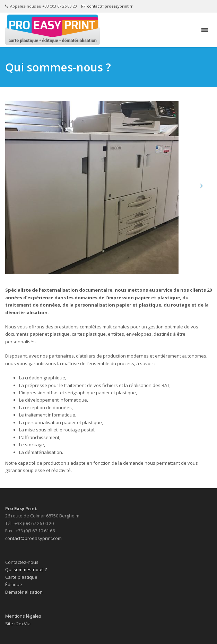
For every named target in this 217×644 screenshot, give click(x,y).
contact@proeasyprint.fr (107, 6)
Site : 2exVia (18, 624)
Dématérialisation (24, 592)
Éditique (14, 584)
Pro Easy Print (21, 508)
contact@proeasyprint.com (33, 538)
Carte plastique (21, 577)
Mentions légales (23, 616)
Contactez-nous (22, 562)
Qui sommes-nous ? (26, 569)
